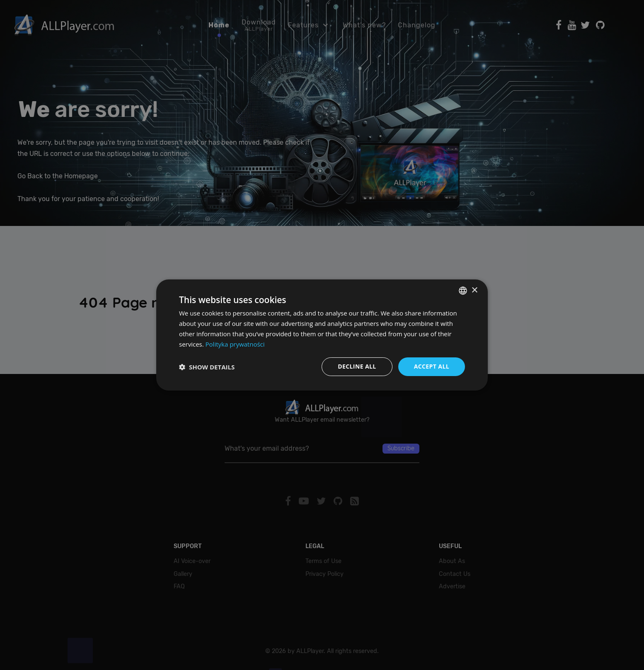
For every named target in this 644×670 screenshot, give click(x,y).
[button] (207, 367)
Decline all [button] (357, 366)
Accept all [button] (432, 366)
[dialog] (322, 335)
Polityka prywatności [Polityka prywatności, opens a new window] (235, 344)
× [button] (474, 290)
